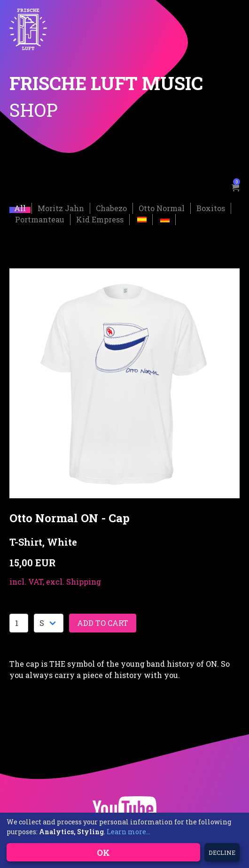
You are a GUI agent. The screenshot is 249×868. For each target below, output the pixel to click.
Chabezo (111, 208)
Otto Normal (162, 208)
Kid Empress (100, 219)
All (20, 208)
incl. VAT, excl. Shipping (55, 581)
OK (103, 853)
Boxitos (211, 208)
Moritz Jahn (61, 208)
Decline (222, 853)
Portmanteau (40, 219)
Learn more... (128, 832)
